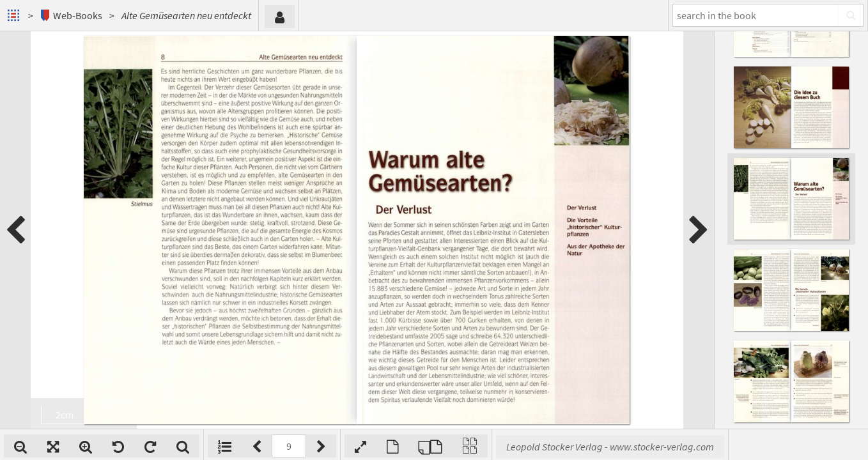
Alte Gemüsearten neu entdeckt (186, 15)
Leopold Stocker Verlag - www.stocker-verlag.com (610, 447)
